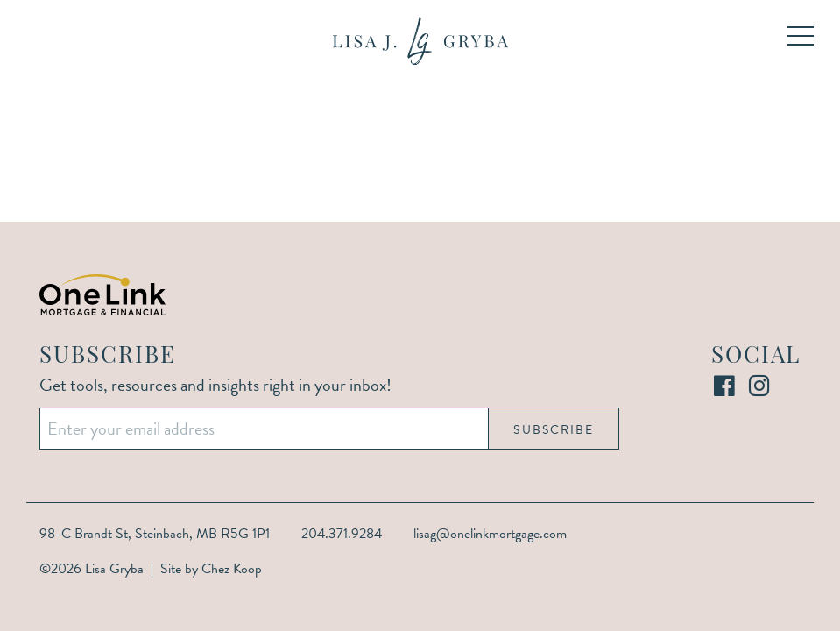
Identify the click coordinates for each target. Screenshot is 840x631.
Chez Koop (232, 569)
